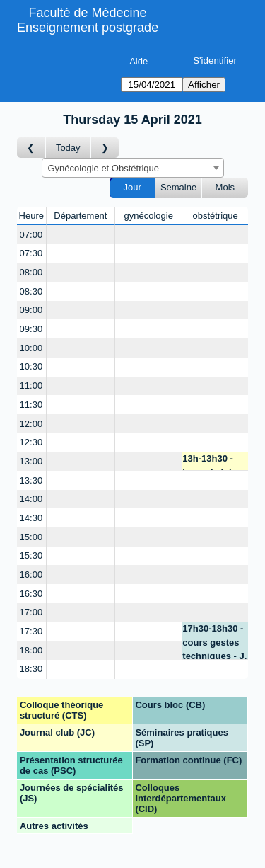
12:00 (31, 424)
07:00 (31, 235)
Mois (225, 187)
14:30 (31, 518)
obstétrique (215, 216)
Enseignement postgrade (88, 28)
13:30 (31, 480)
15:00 (31, 537)
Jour (132, 187)
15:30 (31, 555)
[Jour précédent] (31, 148)
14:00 (31, 499)
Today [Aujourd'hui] (68, 148)
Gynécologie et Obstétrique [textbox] (104, 168)
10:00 (31, 348)
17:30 (31, 631)
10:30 (31, 366)
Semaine (178, 187)
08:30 (31, 291)
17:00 (31, 612)
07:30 (31, 253)
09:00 (31, 310)
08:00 (31, 272)
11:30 (31, 405)
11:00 (31, 386)
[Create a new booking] (81, 235)
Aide (139, 61)
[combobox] (133, 168)
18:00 (31, 650)
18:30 (31, 669)
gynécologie (149, 216)
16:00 (31, 575)
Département (80, 216)
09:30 (31, 329)
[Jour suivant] (105, 148)
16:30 (31, 594)
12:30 (31, 442)
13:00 (31, 461)
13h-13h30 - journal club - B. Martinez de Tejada (213, 462)
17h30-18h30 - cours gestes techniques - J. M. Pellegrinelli (214, 641)
